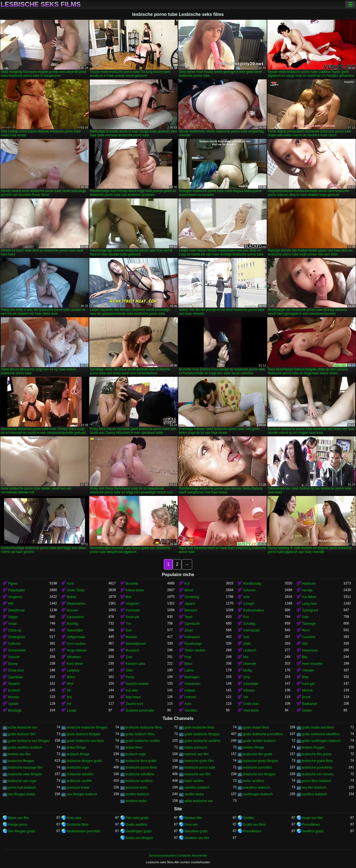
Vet (245, 697)
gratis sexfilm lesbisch (259, 741)
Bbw (305, 677)
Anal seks (74, 818)
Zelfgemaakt (76, 637)
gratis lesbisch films (140, 734)
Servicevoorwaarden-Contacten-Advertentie (178, 855)
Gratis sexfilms (137, 825)
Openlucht (192, 624)
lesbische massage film (25, 768)
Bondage (15, 710)
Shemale (250, 664)
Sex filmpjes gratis (22, 831)
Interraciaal (251, 630)
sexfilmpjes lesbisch (258, 794)
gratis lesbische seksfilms (321, 734)
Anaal (12, 624)
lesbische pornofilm (257, 768)
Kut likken (309, 597)
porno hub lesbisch (22, 788)
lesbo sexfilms (254, 781)
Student (14, 684)
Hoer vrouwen (312, 664)
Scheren (249, 590)
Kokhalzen (192, 637)
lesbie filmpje (76, 747)
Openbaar (15, 677)
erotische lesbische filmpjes (87, 727)
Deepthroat (16, 610)
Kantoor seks (135, 664)
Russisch (133, 650)
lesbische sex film (197, 774)
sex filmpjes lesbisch (82, 794)
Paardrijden (17, 590)
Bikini (188, 664)
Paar (188, 657)
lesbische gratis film (199, 761)
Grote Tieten (76, 590)
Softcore (14, 644)
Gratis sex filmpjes (139, 838)
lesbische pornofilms (317, 768)
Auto (188, 704)
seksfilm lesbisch (197, 788)
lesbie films (134, 747)
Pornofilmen (311, 825)
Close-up (15, 630)
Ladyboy (73, 670)
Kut (187, 584)
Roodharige (193, 644)
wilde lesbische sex (199, 801)
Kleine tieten (135, 590)
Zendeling (192, 597)
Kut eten (132, 690)
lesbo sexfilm (194, 781)
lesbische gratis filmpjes (261, 761)
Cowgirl (249, 604)
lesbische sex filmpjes (259, 774)
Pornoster (133, 610)
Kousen (72, 610)
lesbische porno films (141, 768)
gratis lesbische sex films (85, 741)
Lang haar (310, 604)
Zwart (189, 630)
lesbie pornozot (196, 747)
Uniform (190, 697)
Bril (69, 697)
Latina (189, 670)
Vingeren (132, 604)
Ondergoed (16, 637)
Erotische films (78, 825)
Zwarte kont (134, 704)
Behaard (191, 610)
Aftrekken (74, 657)
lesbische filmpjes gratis (84, 761)
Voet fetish (251, 710)
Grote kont (16, 670)
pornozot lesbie (78, 788)
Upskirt (13, 704)
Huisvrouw (310, 650)
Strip (247, 677)
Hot (246, 657)
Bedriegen (192, 677)
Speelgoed (310, 610)
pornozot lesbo (137, 788)
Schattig (249, 624)
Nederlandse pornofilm (84, 831)
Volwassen (192, 684)
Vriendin (308, 670)
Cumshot (309, 637)
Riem (306, 630)
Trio (128, 624)
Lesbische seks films (41, 4)
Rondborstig (252, 584)
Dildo (247, 644)
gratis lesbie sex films (318, 727)
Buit (129, 597)
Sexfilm (249, 818)
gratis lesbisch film (22, 734)
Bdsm (71, 677)
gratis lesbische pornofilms (263, 734)
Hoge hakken (77, 650)
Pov (246, 617)
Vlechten (191, 710)
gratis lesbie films (256, 727)
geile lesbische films (199, 727)
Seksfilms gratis (196, 831)
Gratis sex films (254, 825)
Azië (246, 597)
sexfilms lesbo (136, 801)
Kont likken (75, 664)
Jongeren (15, 597)
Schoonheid (17, 650)
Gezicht (14, 657)
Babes (71, 597)
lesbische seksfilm (80, 774)
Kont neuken (76, 644)
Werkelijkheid (136, 644)
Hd (69, 704)
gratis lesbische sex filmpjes (29, 741)
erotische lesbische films (144, 727)
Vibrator (249, 690)
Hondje (307, 590)
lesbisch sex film (196, 754)
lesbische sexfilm (79, 781)
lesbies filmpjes (313, 747)
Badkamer (310, 704)
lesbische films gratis (141, 761)
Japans (190, 604)
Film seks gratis (137, 818)
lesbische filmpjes (21, 761)
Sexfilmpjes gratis (139, 831)
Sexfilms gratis (313, 831)
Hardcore (309, 584)
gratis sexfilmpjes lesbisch (321, 741)
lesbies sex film (19, 754)
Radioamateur (254, 610)
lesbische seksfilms (140, 774)
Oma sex (191, 825)
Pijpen (13, 584)
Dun (129, 630)
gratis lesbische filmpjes (202, 734)
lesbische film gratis (258, 754)
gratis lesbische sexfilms (202, 741)
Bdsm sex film (18, 818)
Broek (306, 697)
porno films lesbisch (317, 781)
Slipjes (13, 617)
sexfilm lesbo (194, 794)
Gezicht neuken (137, 684)
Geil (246, 637)
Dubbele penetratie (140, 710)
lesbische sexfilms (139, 781)
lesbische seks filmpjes (25, 774)
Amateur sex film (197, 838)
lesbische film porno (317, 754)
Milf (11, 604)
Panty (130, 677)
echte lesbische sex (23, 727)
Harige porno (18, 825)
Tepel (188, 617)
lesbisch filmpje (78, 754)
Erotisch (14, 690)
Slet (305, 644)
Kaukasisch (75, 617)
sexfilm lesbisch (137, 794)
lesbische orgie (78, 768)
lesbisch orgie (136, 754)
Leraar (72, 710)
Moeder (131, 637)
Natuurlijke (75, 630)
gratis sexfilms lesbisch (25, 747)
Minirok (307, 690)
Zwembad (250, 684)
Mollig (247, 670)
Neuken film (193, 818)
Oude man (251, 704)
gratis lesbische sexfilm (143, 741)
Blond (189, 590)
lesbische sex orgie (22, 781)
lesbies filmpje (254, 747)
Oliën (130, 670)
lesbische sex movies (318, 774)
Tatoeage (309, 624)
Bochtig (72, 624)
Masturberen (76, 604)
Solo (305, 617)
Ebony (13, 664)
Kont (70, 584)
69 (69, 690)
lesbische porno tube (200, 768)
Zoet (129, 657)
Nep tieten (133, 697)
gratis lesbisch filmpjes (83, 734)
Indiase (190, 690)
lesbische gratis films (317, 761)
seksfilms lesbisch (256, 788)
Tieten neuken (195, 650)
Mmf (70, 684)
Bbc (305, 657)
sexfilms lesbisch (315, 794)
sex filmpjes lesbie (22, 794)
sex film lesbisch (314, 788)
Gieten (307, 710)
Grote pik (133, 617)
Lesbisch (250, 650)
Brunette (132, 584)
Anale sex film (312, 818)
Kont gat (308, 684)
